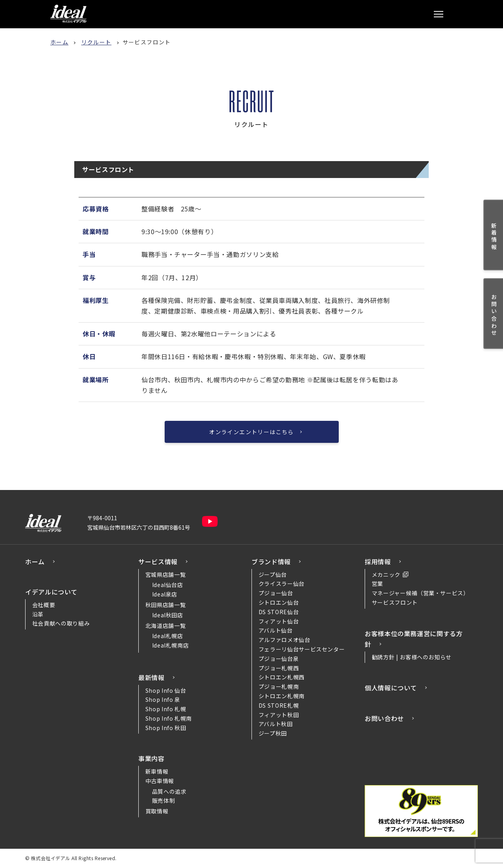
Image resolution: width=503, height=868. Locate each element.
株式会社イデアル (68, 14)
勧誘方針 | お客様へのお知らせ (412, 657)
